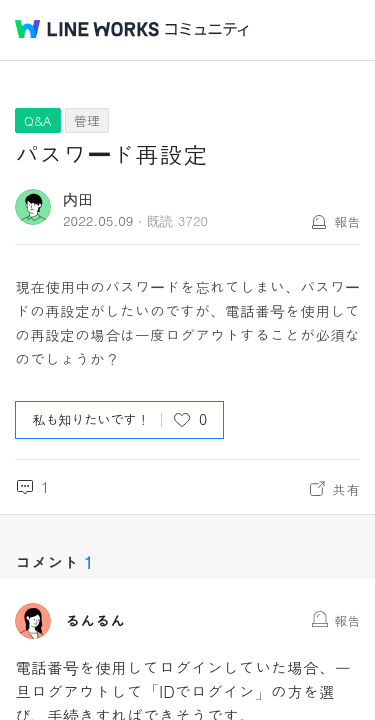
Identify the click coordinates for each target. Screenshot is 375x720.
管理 (87, 120)
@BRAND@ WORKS (87, 29)
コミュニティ (207, 29)
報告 (347, 221)
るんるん (95, 621)
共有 (346, 489)
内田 (78, 198)
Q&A (38, 120)
